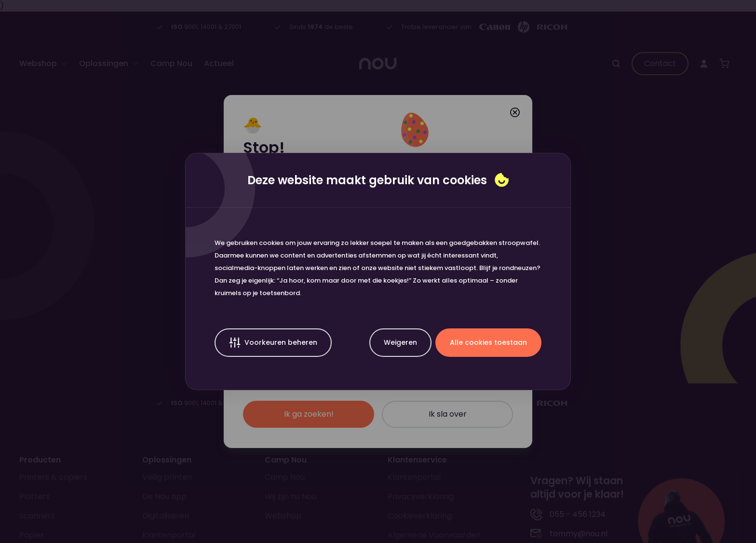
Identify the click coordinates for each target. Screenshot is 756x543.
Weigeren (400, 342)
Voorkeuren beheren (273, 343)
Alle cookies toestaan (488, 342)
